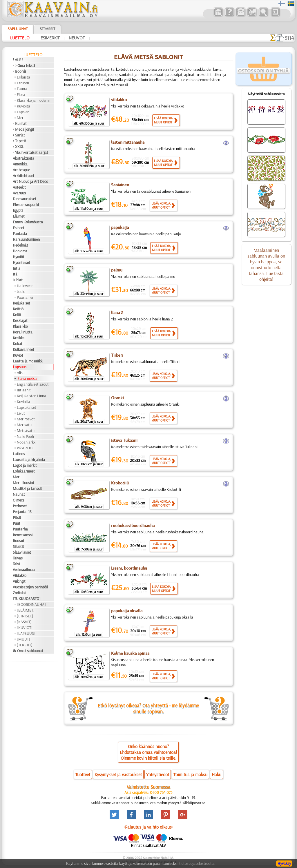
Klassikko (20, 326)
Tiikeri (117, 355)
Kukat (18, 344)
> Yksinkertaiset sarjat (30, 152)
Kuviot (18, 355)
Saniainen (120, 185)
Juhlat (18, 280)
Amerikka (20, 164)
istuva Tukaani (124, 440)
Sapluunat (18, 29)
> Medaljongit (23, 129)
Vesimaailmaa (24, 570)
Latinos (19, 454)
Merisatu (24, 425)
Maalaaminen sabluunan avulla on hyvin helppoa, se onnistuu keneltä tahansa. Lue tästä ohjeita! (266, 265)
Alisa (21, 373)
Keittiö (18, 309)
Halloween (25, 286)
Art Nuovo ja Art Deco (30, 181)
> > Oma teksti (24, 65)
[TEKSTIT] (25, 645)
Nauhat (19, 494)
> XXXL (18, 147)
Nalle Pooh (25, 436)
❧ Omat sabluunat (28, 651)
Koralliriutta (23, 332)
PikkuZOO (25, 448)
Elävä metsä (27, 378)
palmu (117, 270)
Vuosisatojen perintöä (30, 587)
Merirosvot (26, 419)
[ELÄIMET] (26, 610)
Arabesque (21, 170)
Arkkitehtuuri (23, 176)
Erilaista (23, 77)
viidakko (119, 100)
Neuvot (77, 38)
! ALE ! (18, 60)
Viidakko (20, 575)
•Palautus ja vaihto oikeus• (148, 827)
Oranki (117, 398)
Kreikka (19, 338)
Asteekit (19, 187)
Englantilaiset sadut (33, 384)
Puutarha (20, 529)
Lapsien (23, 112)
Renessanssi (23, 535)
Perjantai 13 (22, 512)
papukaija (120, 227)
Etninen (23, 83)
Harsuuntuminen (26, 239)
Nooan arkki (27, 442)
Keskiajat (20, 320)
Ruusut (19, 541)
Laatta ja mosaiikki (28, 361)
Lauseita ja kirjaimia (29, 459)
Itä (15, 274)
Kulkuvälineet (23, 349)
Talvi (16, 564)
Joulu (21, 291)
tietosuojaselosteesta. (197, 863)
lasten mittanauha (128, 142)
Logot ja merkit (25, 465)
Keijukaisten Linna (31, 396)
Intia (17, 268)
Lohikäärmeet (24, 471)
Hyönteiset (21, 262)
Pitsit (17, 517)
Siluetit (18, 546)
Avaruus (19, 193)
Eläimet (19, 216)
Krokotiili (120, 483)
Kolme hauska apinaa (130, 653)
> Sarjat (19, 135)
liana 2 (117, 313)
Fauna (22, 89)
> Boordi (19, 71)
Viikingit (19, 581)
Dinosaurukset (25, 199)
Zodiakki (19, 593)
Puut (17, 523)
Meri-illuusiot (23, 483)
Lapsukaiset (27, 407)
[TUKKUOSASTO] (27, 599)
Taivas (18, 558)
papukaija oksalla (127, 611)
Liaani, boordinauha (129, 568)
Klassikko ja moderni (33, 100)
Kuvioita (23, 106)
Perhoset (20, 506)
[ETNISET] (25, 616)
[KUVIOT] (25, 628)
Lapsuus (20, 367)
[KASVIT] (24, 622)
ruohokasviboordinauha (133, 526)
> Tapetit (19, 141)
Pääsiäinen (26, 297)
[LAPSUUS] (26, 633)
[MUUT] (23, 639)
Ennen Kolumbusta (28, 222)
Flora (21, 94)
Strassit (47, 29)
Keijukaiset (21, 303)
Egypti (18, 210)
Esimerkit (50, 38)
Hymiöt (19, 257)
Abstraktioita (23, 158)
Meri (21, 118)
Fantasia (20, 234)
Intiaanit (24, 390)
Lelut (21, 413)
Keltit (17, 315)
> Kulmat (20, 123)
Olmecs (19, 500)
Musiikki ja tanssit (27, 488)
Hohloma (20, 251)
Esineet (19, 228)
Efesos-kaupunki (26, 205)
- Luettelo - (20, 38)
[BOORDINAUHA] (31, 604)
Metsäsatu (26, 431)
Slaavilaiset (22, 552)
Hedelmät (20, 245)
